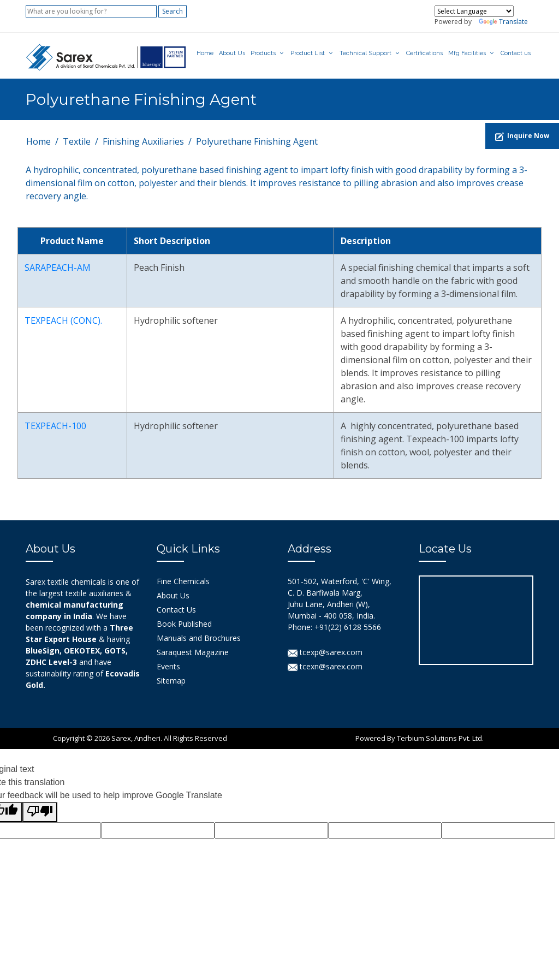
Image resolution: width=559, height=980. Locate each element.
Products (263, 53)
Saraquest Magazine (193, 652)
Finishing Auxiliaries (143, 141)
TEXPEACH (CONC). (63, 320)
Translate (503, 22)
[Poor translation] (40, 812)
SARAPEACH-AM (58, 268)
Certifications (424, 53)
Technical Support (365, 53)
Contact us (516, 53)
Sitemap (171, 681)
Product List (308, 53)
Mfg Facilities (467, 53)
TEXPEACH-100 (55, 426)
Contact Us (176, 610)
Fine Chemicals (183, 581)
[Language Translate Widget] (474, 11)
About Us (232, 53)
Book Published (184, 624)
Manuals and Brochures (199, 638)
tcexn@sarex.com (325, 666)
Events (168, 666)
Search (173, 11)
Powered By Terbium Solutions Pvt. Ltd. (420, 738)
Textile (77, 141)
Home (205, 53)
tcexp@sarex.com (325, 652)
